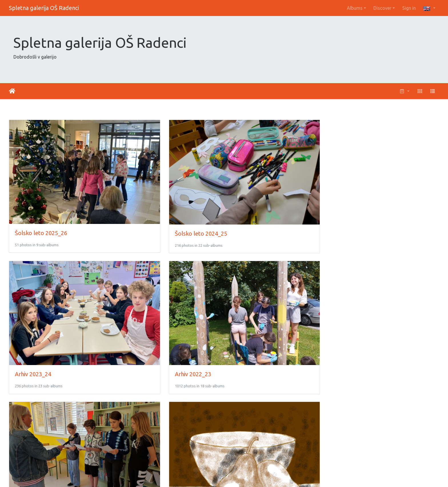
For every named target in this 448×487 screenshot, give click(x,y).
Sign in (409, 8)
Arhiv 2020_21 (143, 305)
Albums (355, 8)
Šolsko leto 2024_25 (151, 199)
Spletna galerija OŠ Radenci (44, 8)
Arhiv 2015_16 (252, 411)
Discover (382, 8)
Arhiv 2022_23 (362, 198)
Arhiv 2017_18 (33, 411)
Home (12, 91)
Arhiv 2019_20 (252, 305)
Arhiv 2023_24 (252, 198)
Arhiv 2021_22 (33, 305)
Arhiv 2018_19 (362, 305)
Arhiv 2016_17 (143, 411)
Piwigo (237, 475)
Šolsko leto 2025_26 (41, 198)
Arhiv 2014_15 (362, 411)
